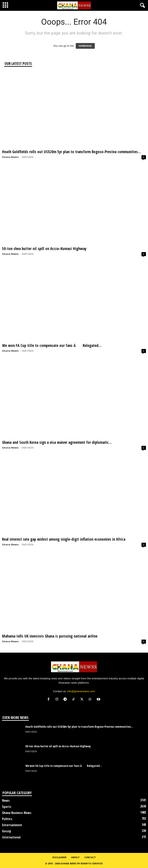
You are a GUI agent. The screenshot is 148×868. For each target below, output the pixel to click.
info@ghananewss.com (81, 691)
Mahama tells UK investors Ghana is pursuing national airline (50, 636)
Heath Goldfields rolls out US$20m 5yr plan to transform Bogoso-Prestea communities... (71, 152)
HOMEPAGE (85, 46)
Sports (7, 807)
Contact (90, 857)
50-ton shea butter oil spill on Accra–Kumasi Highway (44, 249)
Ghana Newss (10, 157)
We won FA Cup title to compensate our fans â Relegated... (52, 345)
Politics (7, 819)
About (75, 857)
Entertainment (12, 825)
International (11, 837)
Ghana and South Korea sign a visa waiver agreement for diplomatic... (57, 442)
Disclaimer (59, 857)
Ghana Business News (17, 813)
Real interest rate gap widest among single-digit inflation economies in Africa (64, 539)
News (6, 800)
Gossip (7, 831)
